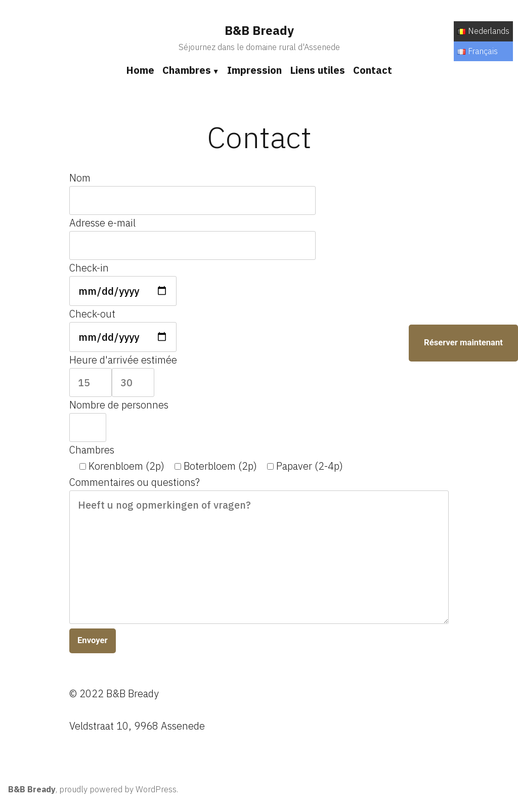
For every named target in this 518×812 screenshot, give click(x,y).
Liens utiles (317, 70)
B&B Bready (259, 30)
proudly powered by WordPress (118, 789)
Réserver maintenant (463, 343)
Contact (373, 70)
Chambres (187, 70)
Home (140, 70)
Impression (254, 70)
